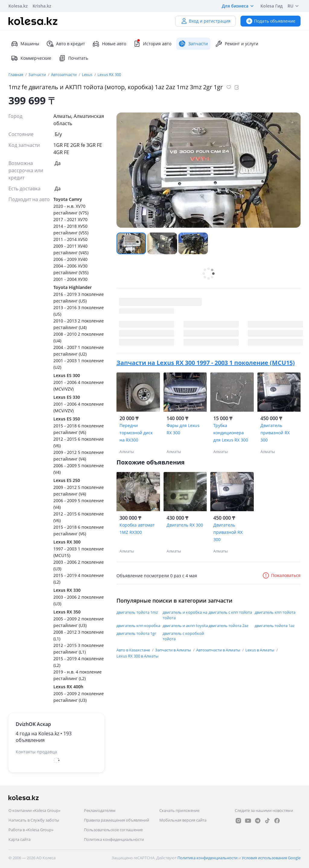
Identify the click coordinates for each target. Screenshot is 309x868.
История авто (152, 44)
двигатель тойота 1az (275, 626)
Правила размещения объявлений (116, 820)
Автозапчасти (64, 74)
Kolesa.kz (18, 6)
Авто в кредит (66, 44)
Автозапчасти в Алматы (219, 650)
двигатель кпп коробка (138, 626)
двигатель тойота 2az (228, 626)
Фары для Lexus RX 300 (183, 429)
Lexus (88, 74)
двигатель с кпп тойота (230, 612)
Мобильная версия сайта (183, 820)
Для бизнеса (239, 6)
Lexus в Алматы (260, 650)
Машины (25, 44)
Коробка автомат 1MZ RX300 (137, 529)
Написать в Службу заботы (34, 820)
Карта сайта (19, 839)
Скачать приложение (179, 810)
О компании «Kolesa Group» (34, 810)
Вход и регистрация (205, 21)
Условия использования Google (271, 858)
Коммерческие (31, 58)
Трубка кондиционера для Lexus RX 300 (231, 433)
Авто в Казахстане (134, 650)
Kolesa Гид (272, 6)
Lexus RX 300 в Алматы (137, 656)
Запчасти (38, 74)
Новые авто (109, 44)
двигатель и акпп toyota (185, 626)
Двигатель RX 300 (185, 525)
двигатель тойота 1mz (137, 612)
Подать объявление (271, 21)
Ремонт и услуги (237, 44)
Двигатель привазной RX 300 (275, 433)
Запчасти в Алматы (174, 650)
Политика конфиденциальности (114, 839)
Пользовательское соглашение (113, 830)
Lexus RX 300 (109, 74)
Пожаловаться (281, 575)
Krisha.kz (42, 6)
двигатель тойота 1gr (136, 633)
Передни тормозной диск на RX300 (136, 433)
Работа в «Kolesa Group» (31, 830)
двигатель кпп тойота (275, 612)
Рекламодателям (100, 810)
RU (294, 6)
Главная (16, 74)
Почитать (73, 58)
